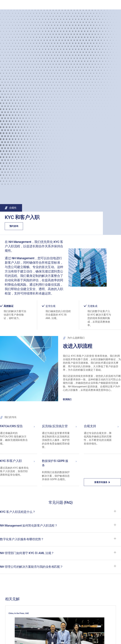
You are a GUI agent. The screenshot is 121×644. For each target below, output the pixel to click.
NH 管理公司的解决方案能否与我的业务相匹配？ (33, 568)
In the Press (19, 614)
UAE (27, 614)
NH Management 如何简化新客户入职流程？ (30, 526)
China (11, 614)
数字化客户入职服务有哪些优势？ (23, 540)
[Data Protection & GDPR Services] (76, 461)
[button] (60, 514)
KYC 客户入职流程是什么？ (19, 512)
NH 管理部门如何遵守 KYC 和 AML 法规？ (28, 554)
